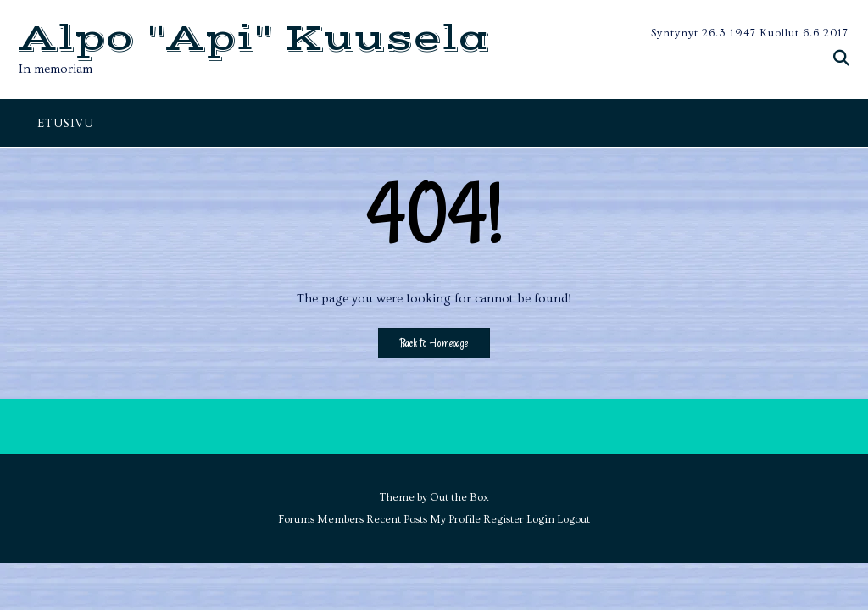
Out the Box (459, 497)
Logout (573, 520)
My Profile (455, 520)
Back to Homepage (434, 343)
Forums (296, 520)
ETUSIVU (66, 124)
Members (340, 520)
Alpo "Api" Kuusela (255, 39)
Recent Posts (397, 520)
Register (504, 520)
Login (540, 520)
